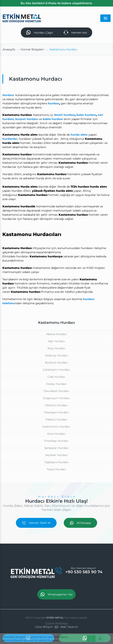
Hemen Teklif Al (36, 523)
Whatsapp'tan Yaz (56, 594)
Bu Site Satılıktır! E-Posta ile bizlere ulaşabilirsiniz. (56, 3)
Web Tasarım (69, 627)
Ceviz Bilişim (44, 627)
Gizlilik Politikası (57, 623)
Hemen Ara (75, 32)
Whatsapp (80, 523)
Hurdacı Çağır (40, 32)
